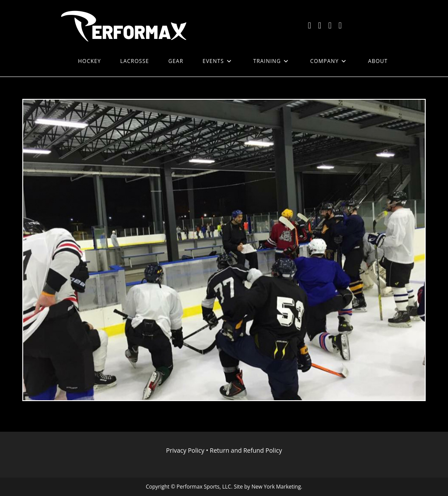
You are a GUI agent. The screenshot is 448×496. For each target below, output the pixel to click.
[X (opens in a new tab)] (310, 25)
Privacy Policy (185, 450)
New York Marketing (276, 487)
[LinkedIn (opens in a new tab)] (340, 25)
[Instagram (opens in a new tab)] (330, 25)
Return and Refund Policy (246, 450)
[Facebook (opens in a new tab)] (320, 25)
